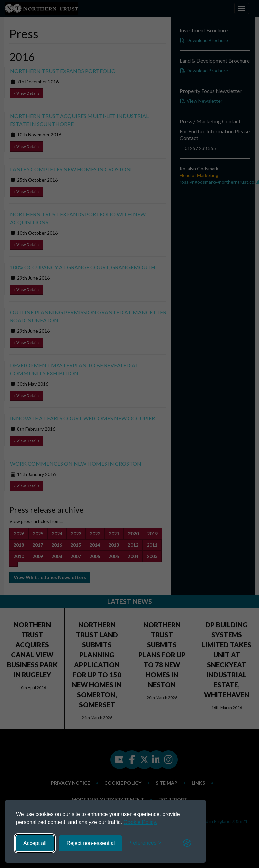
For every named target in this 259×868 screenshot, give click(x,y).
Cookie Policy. (141, 822)
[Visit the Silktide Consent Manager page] (187, 843)
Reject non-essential (91, 843)
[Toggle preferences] (144, 843)
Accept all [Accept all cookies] (35, 843)
